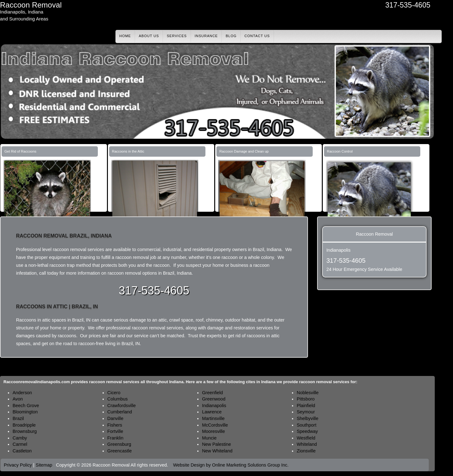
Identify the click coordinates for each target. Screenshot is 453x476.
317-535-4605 (408, 5)
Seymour (306, 412)
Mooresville (213, 431)
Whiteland (307, 444)
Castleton (22, 451)
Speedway (307, 431)
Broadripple (24, 425)
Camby (20, 438)
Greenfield (212, 393)
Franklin (115, 438)
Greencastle (120, 451)
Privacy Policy (18, 465)
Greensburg (119, 444)
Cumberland (120, 412)
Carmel (20, 444)
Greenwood (214, 399)
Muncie (209, 438)
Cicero (114, 393)
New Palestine (216, 444)
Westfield (306, 438)
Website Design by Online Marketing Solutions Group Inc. (231, 465)
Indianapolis (214, 406)
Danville (115, 418)
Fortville (115, 431)
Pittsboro (306, 399)
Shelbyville (308, 418)
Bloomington (25, 412)
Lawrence (212, 412)
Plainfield (306, 406)
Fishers (115, 425)
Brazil (18, 418)
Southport (306, 425)
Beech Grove (26, 406)
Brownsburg (25, 431)
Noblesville (308, 393)
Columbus (117, 399)
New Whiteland (217, 451)
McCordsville (215, 425)
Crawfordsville (121, 406)
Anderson (22, 393)
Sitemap (44, 465)
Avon (18, 399)
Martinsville (213, 418)
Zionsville (306, 451)
